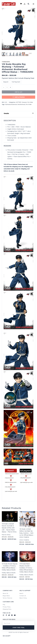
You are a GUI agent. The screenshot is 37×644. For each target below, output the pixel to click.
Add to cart (18, 92)
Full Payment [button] (16, 82)
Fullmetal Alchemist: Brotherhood (15, 104)
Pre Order (30, 102)
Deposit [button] (6, 82)
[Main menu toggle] (33, 4)
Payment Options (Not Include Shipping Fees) (18, 78)
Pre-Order (29, 104)
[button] (29, 4)
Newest (24, 102)
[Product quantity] (7, 87)
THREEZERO (6, 62)
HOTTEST (19, 102)
